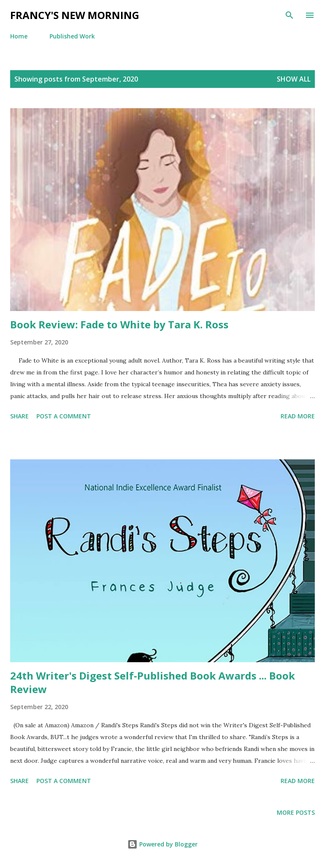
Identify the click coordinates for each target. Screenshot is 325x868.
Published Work (72, 36)
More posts (296, 812)
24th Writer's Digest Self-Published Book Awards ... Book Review (153, 682)
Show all (294, 79)
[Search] (289, 15)
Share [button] (19, 416)
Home (19, 36)
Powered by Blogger (162, 844)
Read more (298, 416)
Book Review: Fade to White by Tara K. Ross (119, 324)
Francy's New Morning (75, 15)
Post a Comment (64, 416)
